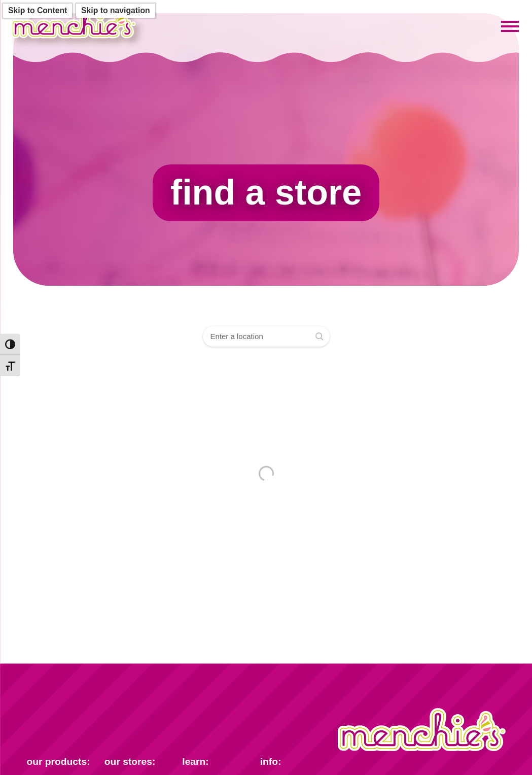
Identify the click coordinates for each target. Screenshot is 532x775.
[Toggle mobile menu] (510, 27)
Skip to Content (38, 10)
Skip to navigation (116, 10)
